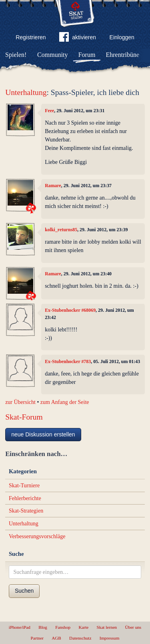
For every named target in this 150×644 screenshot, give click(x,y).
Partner (37, 638)
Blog (43, 627)
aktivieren (78, 38)
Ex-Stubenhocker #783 (68, 361)
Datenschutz (80, 638)
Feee (49, 111)
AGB (56, 638)
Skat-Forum (24, 417)
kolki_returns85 (61, 230)
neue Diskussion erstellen (43, 434)
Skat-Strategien (26, 511)
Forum (87, 55)
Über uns (133, 627)
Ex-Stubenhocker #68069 (70, 310)
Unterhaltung (26, 92)
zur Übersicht (20, 402)
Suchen (24, 591)
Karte (83, 627)
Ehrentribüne (123, 55)
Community (52, 55)
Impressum (110, 638)
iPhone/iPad (20, 627)
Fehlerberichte (25, 498)
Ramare (53, 186)
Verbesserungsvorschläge (37, 536)
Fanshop (63, 627)
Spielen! (16, 55)
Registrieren (31, 37)
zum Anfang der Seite (65, 402)
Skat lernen (107, 627)
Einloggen (122, 37)
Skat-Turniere (24, 486)
